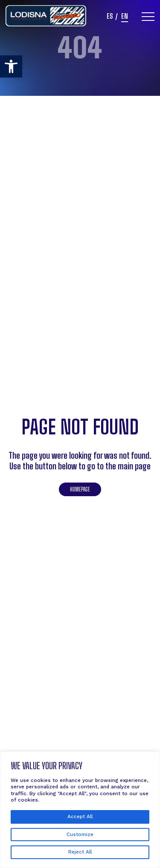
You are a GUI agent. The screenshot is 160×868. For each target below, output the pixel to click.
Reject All (80, 852)
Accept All (80, 816)
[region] (80, 810)
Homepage (80, 489)
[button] (11, 66)
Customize (80, 834)
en (125, 17)
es (110, 17)
